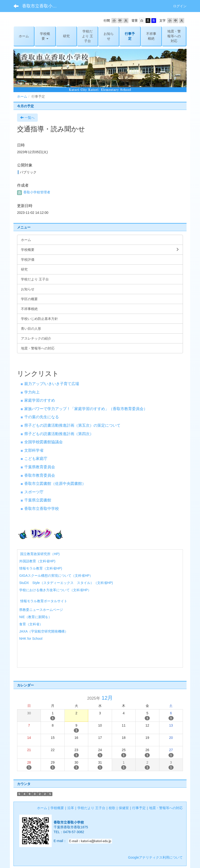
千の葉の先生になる (42, 417)
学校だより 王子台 (91, 808)
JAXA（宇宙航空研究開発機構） (44, 631)
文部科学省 (34, 450)
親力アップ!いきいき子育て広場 (52, 384)
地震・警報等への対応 (166, 808)
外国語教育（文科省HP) (37, 561)
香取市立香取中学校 (42, 509)
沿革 (71, 808)
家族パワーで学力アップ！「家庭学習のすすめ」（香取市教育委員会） (86, 409)
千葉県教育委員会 (40, 467)
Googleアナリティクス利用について (155, 857)
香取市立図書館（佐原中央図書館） (55, 484)
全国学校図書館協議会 (44, 442)
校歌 (112, 808)
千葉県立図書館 (38, 500)
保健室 (124, 808)
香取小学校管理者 (34, 192)
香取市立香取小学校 (42, 6)
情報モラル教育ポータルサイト (43, 601)
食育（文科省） (31, 624)
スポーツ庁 (34, 492)
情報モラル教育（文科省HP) (41, 568)
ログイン (180, 6)
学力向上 (32, 392)
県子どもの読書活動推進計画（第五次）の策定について (72, 425)
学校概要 (57, 808)
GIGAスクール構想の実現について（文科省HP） (56, 576)
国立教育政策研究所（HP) (40, 554)
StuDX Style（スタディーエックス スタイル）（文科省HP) (66, 583)
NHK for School (31, 639)
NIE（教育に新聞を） (35, 617)
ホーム (22, 96)
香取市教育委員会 (40, 475)
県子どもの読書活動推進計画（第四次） (59, 434)
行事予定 (139, 808)
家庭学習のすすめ (40, 400)
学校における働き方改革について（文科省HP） (55, 590)
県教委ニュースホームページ (41, 610)
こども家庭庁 (36, 459)
